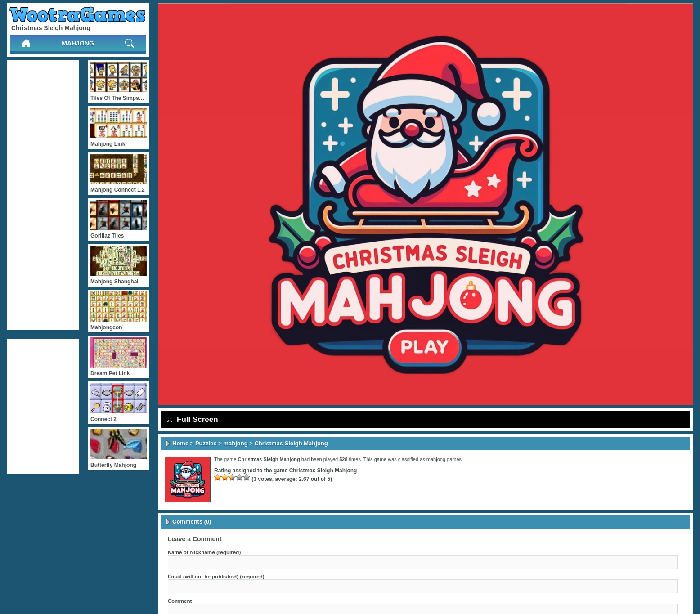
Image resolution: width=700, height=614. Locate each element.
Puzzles (206, 443)
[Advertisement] (43, 195)
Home (180, 443)
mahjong (78, 43)
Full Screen (193, 419)
